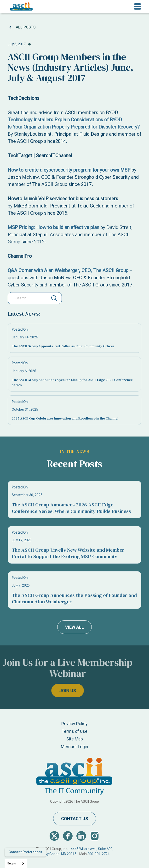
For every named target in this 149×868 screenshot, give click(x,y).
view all (74, 627)
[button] (138, 6)
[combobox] (16, 863)
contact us (75, 819)
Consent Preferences (25, 852)
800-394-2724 (98, 854)
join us (56, 691)
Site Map (75, 739)
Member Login (74, 747)
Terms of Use (74, 731)
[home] (20, 6)
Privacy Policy (74, 724)
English (12, 863)
